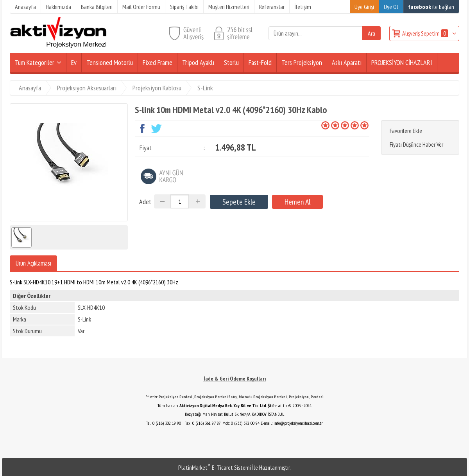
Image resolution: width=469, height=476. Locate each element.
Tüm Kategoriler (34, 62)
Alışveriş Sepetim (426, 33)
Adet (145, 202)
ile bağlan (431, 7)
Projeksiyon (299, 397)
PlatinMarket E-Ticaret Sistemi (215, 467)
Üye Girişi (364, 7)
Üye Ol (391, 7)
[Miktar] (180, 201)
